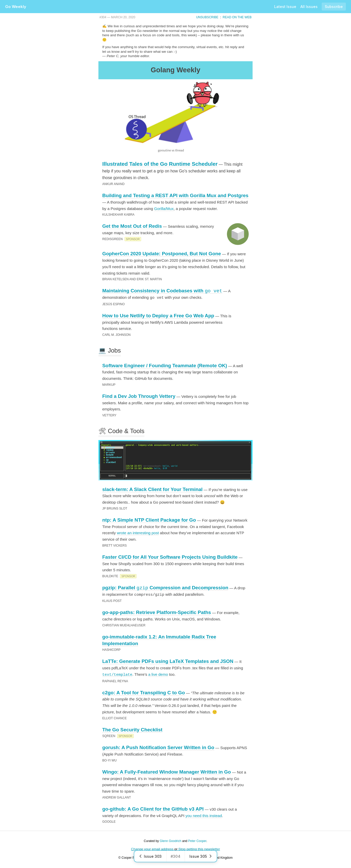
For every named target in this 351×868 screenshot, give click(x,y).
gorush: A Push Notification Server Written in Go (158, 747)
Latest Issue (285, 7)
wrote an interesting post (138, 533)
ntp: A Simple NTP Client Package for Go (149, 520)
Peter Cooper (197, 840)
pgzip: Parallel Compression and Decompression (165, 588)
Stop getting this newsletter (199, 849)
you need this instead (204, 815)
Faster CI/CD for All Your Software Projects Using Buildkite (170, 557)
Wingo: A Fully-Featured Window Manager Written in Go (167, 771)
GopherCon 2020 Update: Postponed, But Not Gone (162, 254)
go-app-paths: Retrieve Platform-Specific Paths (157, 612)
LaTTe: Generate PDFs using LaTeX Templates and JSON (168, 661)
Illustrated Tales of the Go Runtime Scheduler (160, 164)
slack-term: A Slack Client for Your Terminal (152, 489)
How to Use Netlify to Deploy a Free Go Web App (158, 315)
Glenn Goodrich (171, 840)
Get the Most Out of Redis (132, 226)
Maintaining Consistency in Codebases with (162, 291)
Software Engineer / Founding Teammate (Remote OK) (165, 365)
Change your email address (152, 849)
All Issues (309, 7)
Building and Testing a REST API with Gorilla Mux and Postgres (175, 195)
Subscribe (334, 7)
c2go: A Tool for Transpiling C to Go (144, 692)
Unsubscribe (207, 17)
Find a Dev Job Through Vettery (139, 396)
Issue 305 (201, 856)
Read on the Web (237, 17)
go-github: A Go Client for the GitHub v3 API (153, 808)
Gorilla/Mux (164, 209)
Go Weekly (16, 7)
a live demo (158, 674)
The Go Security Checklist (132, 729)
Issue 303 (150, 856)
